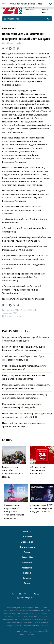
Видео (27, 583)
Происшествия (27, 547)
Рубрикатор (12, 19)
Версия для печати (11, 316)
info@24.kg (30, 598)
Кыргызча (27, 568)
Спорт (27, 552)
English (27, 573)
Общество (27, 537)
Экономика (27, 542)
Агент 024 (27, 557)
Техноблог (27, 562)
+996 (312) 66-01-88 (31, 594)
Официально (9, 28)
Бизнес (27, 578)
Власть (27, 531)
